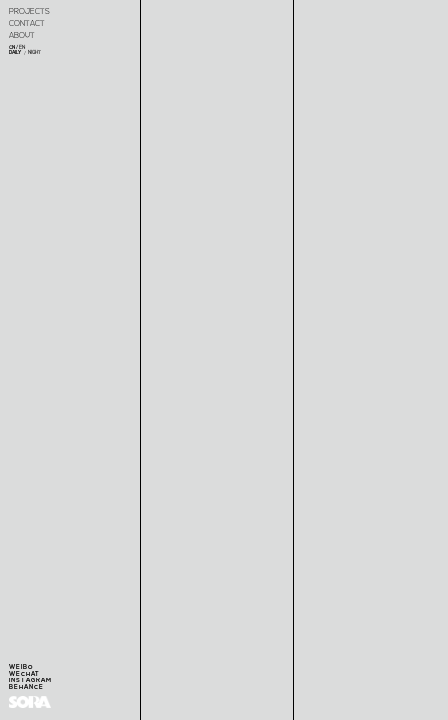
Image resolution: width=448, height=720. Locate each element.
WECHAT (24, 674)
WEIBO (21, 667)
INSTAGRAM (30, 680)
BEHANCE (26, 687)
